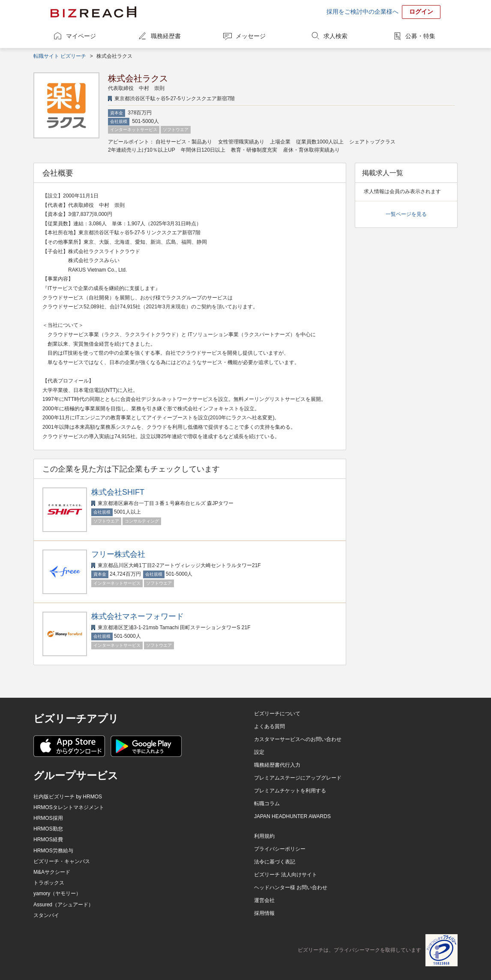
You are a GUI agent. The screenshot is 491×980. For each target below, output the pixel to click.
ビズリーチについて (277, 714)
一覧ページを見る (406, 214)
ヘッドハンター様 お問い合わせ (291, 887)
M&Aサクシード (52, 872)
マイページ (81, 36)
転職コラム (267, 804)
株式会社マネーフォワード (138, 616)
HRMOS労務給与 (53, 851)
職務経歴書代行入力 (277, 765)
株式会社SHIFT (118, 492)
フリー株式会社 (118, 554)
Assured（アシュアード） (63, 905)
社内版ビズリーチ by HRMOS (68, 797)
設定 (259, 752)
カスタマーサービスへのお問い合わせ (298, 739)
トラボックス (49, 883)
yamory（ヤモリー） (57, 893)
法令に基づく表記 (275, 862)
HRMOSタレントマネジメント (69, 807)
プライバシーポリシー (280, 849)
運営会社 (264, 900)
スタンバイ (46, 915)
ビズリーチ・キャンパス (62, 861)
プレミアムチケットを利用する (290, 791)
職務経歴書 (166, 36)
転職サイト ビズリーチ (60, 56)
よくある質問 (269, 726)
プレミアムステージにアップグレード (298, 778)
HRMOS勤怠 (48, 829)
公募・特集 (420, 36)
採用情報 (264, 913)
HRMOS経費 (48, 840)
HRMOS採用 (48, 818)
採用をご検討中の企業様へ (362, 12)
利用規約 (264, 836)
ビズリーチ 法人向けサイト (286, 875)
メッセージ (251, 36)
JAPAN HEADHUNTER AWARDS (292, 816)
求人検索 (335, 36)
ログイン (421, 12)
